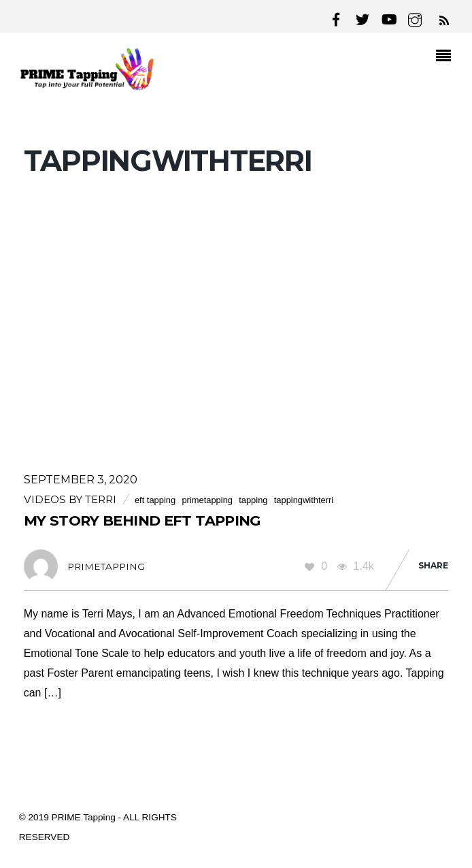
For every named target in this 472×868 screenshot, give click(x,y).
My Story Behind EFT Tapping (142, 520)
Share (433, 565)
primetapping (207, 500)
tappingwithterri (304, 500)
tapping (253, 500)
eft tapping (155, 500)
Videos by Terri (70, 499)
